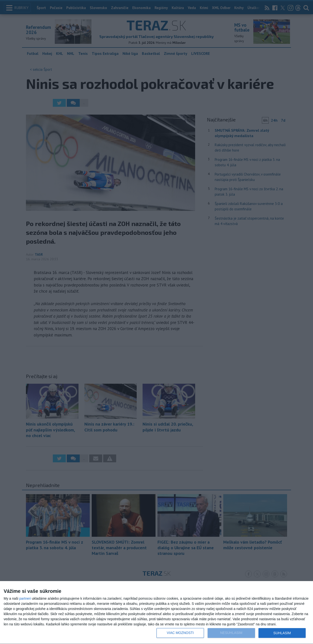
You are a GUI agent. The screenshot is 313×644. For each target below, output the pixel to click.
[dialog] (156, 613)
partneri (25, 598)
